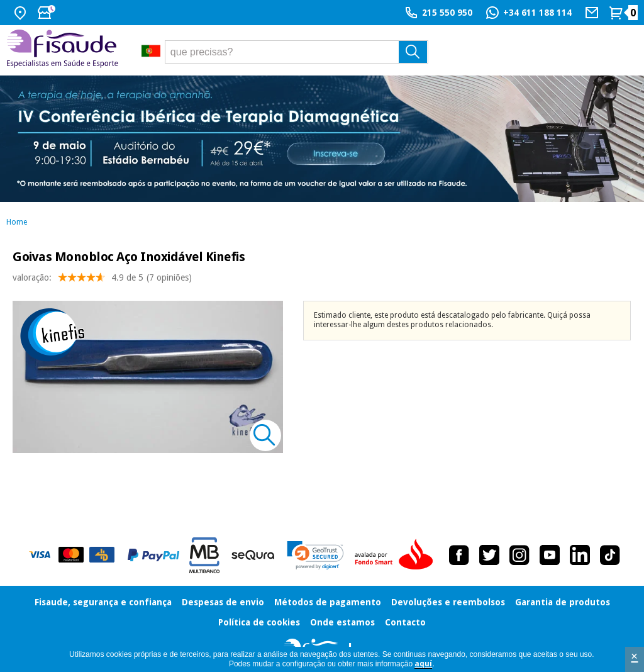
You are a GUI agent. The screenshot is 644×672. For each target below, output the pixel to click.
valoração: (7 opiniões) (102, 280)
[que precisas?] (297, 52)
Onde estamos (342, 622)
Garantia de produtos (563, 602)
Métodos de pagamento (328, 602)
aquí (423, 664)
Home (17, 222)
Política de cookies (259, 622)
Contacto (405, 622)
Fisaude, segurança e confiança (103, 602)
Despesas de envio (223, 602)
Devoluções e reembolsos (448, 602)
